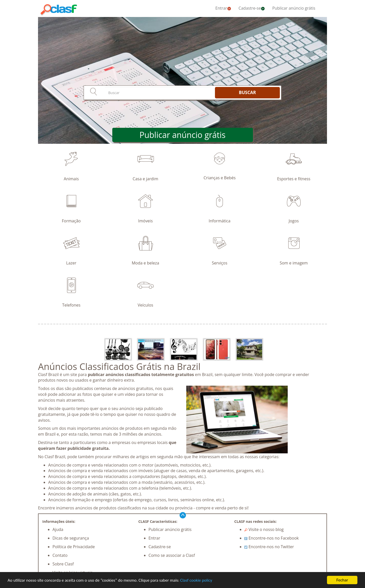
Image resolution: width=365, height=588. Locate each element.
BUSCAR (247, 92)
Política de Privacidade (74, 547)
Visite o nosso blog (264, 529)
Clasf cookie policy (196, 581)
